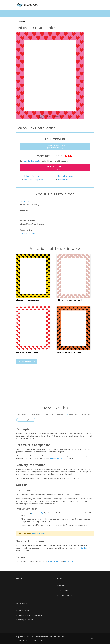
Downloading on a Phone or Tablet (29, 615)
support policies (82, 548)
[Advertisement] (55, 386)
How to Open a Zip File (25, 620)
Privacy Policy (23, 640)
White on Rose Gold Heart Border (70, 300)
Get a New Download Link (66, 595)
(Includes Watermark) (55, 146)
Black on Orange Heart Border (69, 352)
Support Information (65, 176)
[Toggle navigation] (18, 14)
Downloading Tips (23, 610)
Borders (21, 22)
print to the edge (37, 513)
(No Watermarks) (55, 168)
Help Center (61, 586)
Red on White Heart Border (27, 352)
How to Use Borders (27, 233)
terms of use (69, 561)
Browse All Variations (27, 361)
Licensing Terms (63, 591)
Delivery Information (32, 176)
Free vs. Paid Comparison (34, 180)
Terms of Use (63, 180)
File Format (24, 201)
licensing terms (56, 458)
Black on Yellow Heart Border (28, 300)
